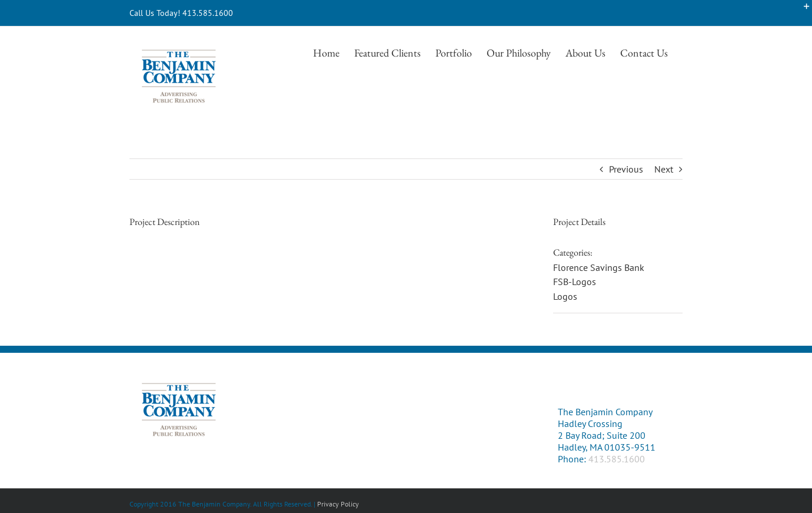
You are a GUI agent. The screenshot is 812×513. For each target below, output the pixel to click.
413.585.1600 (617, 459)
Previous (626, 169)
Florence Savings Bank (599, 267)
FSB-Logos (575, 282)
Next (664, 169)
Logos (565, 296)
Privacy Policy (338, 504)
